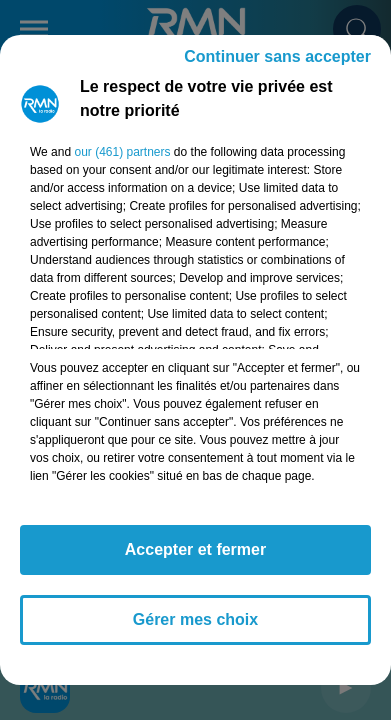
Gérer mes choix (195, 619)
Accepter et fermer (195, 549)
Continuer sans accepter (277, 56)
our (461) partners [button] (122, 152)
